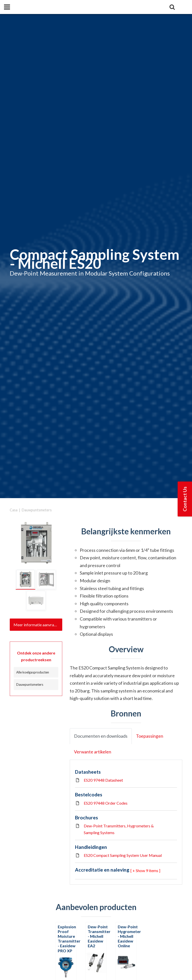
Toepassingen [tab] (150, 736)
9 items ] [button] (153, 870)
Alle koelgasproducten (33, 672)
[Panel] (7, 7)
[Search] (172, 7)
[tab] (25, 580)
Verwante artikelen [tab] (93, 752)
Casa (14, 510)
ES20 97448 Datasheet (103, 780)
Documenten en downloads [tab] (101, 736)
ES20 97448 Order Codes (106, 803)
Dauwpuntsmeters (37, 510)
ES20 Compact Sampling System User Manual (123, 855)
